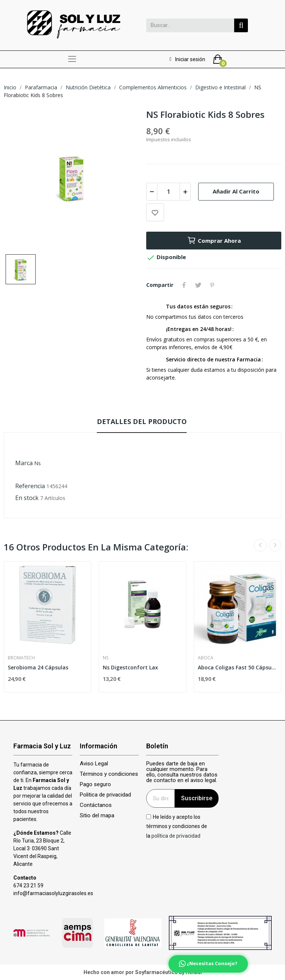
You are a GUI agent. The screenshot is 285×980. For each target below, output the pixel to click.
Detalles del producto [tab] (142, 421)
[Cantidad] (168, 192)
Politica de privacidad (105, 795)
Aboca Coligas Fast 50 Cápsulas (237, 667)
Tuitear (198, 285)
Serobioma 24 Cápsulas (38, 667)
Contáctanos (96, 805)
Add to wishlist (155, 212)
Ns (37, 463)
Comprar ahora (214, 241)
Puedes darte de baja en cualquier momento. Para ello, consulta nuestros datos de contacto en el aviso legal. (182, 772)
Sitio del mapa (97, 816)
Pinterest (212, 285)
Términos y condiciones (109, 774)
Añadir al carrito (236, 191)
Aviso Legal (94, 764)
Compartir (184, 285)
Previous (260, 545)
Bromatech (21, 658)
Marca (24, 463)
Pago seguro (95, 784)
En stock (27, 498)
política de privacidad (176, 835)
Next (275, 545)
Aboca (206, 658)
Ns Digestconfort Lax (130, 667)
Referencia (30, 486)
